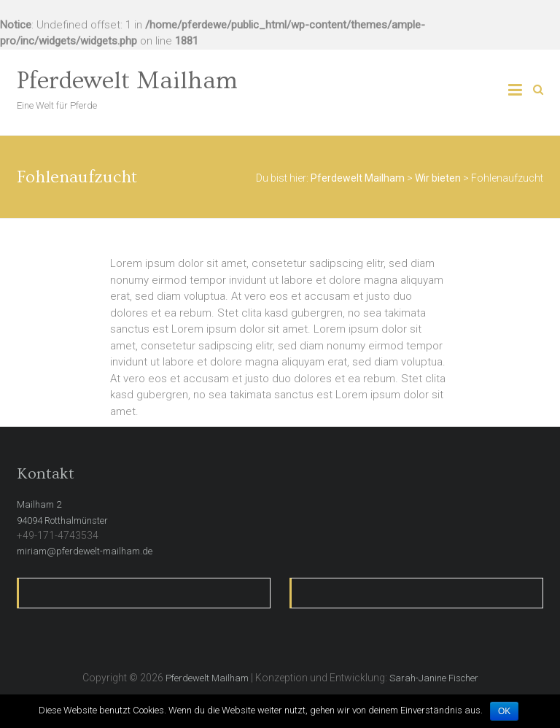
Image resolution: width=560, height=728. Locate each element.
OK (504, 711)
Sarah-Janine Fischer (434, 678)
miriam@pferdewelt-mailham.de (85, 551)
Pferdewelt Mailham (127, 81)
